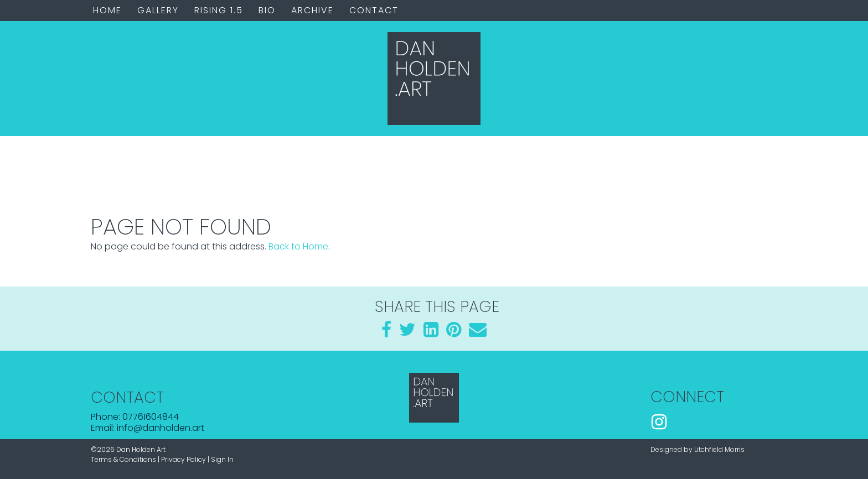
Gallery (158, 10)
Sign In (222, 459)
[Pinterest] (454, 333)
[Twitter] (407, 333)
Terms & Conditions (123, 459)
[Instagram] (659, 423)
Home (107, 10)
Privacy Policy (184, 459)
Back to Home (298, 246)
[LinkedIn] (431, 333)
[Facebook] (386, 333)
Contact (374, 10)
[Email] (478, 333)
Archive (312, 10)
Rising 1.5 (219, 10)
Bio (267, 10)
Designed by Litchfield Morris (697, 449)
